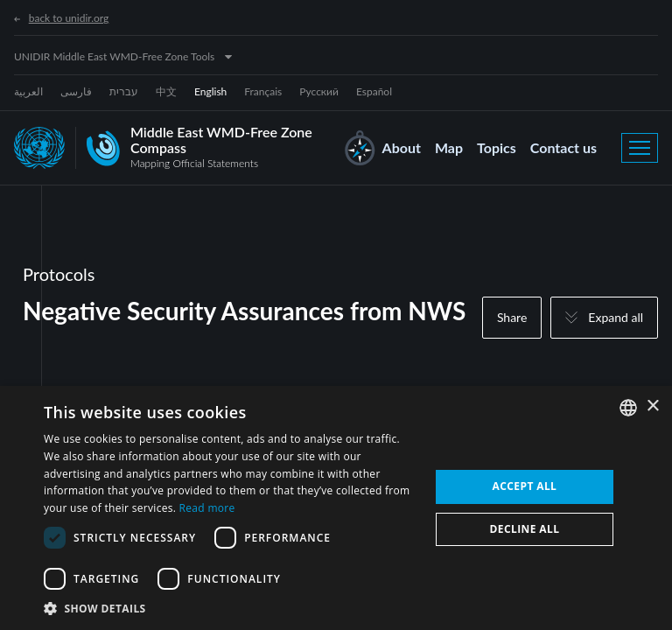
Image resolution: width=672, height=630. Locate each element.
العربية (28, 91)
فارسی (76, 91)
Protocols (59, 274)
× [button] (652, 406)
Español (374, 91)
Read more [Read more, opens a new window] (207, 508)
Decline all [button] (525, 529)
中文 (166, 91)
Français (263, 91)
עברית (124, 91)
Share (512, 317)
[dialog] (336, 508)
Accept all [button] (525, 486)
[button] (231, 608)
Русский (319, 91)
